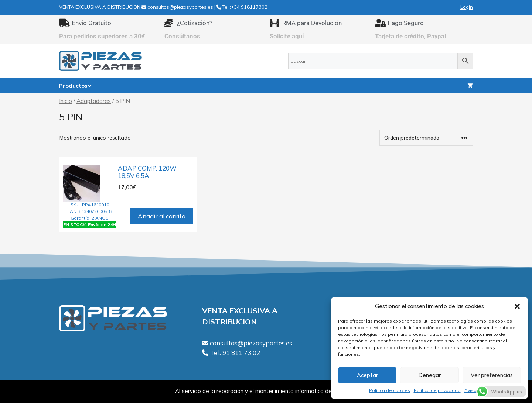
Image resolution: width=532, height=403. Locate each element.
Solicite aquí (287, 36)
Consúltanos (182, 36)
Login (467, 7)
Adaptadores (94, 101)
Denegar (429, 375)
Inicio (66, 101)
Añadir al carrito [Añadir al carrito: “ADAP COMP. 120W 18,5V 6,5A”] (162, 216)
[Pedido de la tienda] (426, 138)
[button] (517, 306)
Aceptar (367, 375)
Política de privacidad (437, 390)
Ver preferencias (492, 375)
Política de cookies (390, 390)
